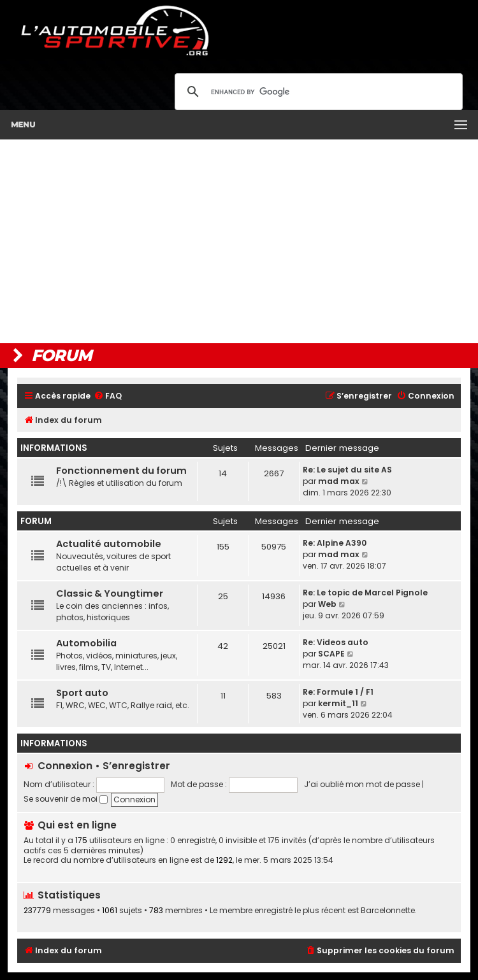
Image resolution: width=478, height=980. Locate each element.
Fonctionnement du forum (121, 471)
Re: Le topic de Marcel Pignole (365, 593)
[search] (317, 92)
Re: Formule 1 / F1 (338, 692)
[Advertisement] (239, 241)
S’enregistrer (136, 766)
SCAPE (331, 654)
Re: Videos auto (336, 642)
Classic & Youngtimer (110, 593)
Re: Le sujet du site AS (347, 470)
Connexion (65, 766)
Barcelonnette (388, 911)
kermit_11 (338, 703)
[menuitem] (108, 396)
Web (327, 604)
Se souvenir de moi (66, 799)
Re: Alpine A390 (335, 543)
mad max (339, 481)
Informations (54, 448)
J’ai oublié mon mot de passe (362, 784)
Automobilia (86, 643)
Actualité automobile (109, 544)
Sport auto (82, 693)
